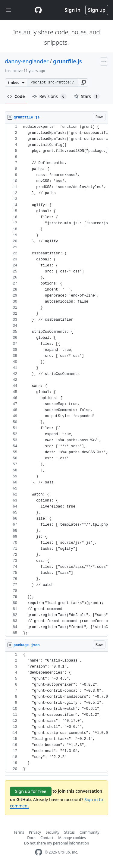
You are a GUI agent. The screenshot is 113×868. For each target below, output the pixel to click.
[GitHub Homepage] (39, 852)
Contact (47, 838)
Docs (31, 838)
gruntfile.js (67, 61)
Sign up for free (31, 791)
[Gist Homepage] (38, 10)
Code (16, 96)
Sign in (73, 10)
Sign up (97, 10)
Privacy (35, 832)
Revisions (49, 96)
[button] (83, 83)
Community (89, 832)
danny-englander (27, 61)
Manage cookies (72, 838)
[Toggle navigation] (8, 10)
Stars (87, 96)
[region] (56, 380)
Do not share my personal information (57, 843)
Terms (19, 832)
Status (69, 832)
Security (53, 832)
